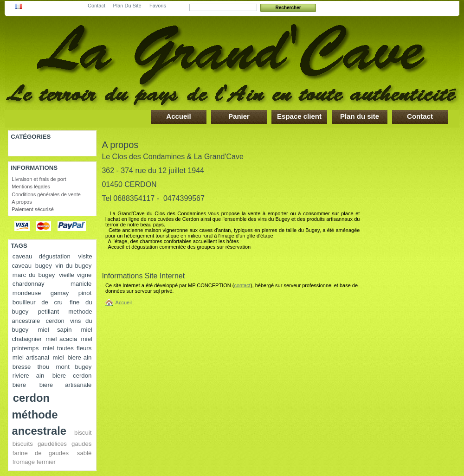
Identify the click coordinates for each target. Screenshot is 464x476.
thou (44, 367)
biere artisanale (66, 385)
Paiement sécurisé (33, 209)
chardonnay (29, 284)
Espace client (299, 116)
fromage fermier (34, 462)
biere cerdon (72, 376)
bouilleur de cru (38, 302)
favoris (158, 4)
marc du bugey (34, 275)
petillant (48, 312)
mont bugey (74, 367)
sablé (84, 453)
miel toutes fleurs (67, 348)
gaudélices (52, 444)
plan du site (127, 4)
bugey (44, 266)
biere (19, 385)
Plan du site (360, 116)
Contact (420, 116)
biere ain (79, 357)
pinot (85, 293)
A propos (22, 202)
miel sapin (55, 330)
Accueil (178, 116)
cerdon (55, 321)
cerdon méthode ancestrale (39, 414)
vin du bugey (74, 266)
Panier (239, 116)
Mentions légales (31, 187)
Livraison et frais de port (39, 179)
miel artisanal (31, 357)
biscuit (83, 433)
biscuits (23, 444)
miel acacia (61, 339)
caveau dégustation (42, 256)
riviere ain (28, 376)
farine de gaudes (41, 453)
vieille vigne (75, 275)
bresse (22, 367)
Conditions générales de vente (46, 194)
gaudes (81, 444)
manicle (81, 284)
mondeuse (27, 293)
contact (97, 4)
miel (58, 357)
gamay (60, 293)
